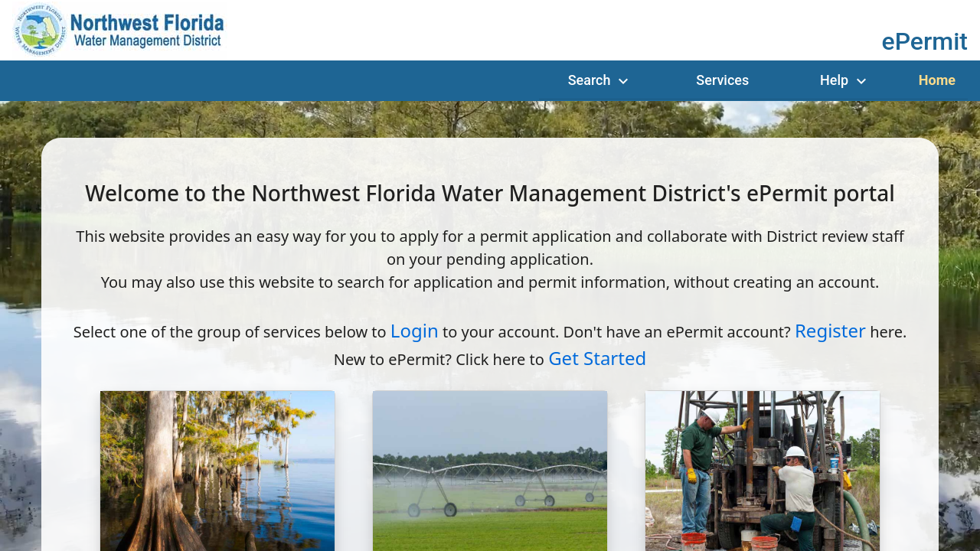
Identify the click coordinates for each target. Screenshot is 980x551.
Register (830, 330)
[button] (925, 40)
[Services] (723, 80)
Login (415, 330)
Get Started (597, 358)
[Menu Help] (845, 80)
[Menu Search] (600, 80)
